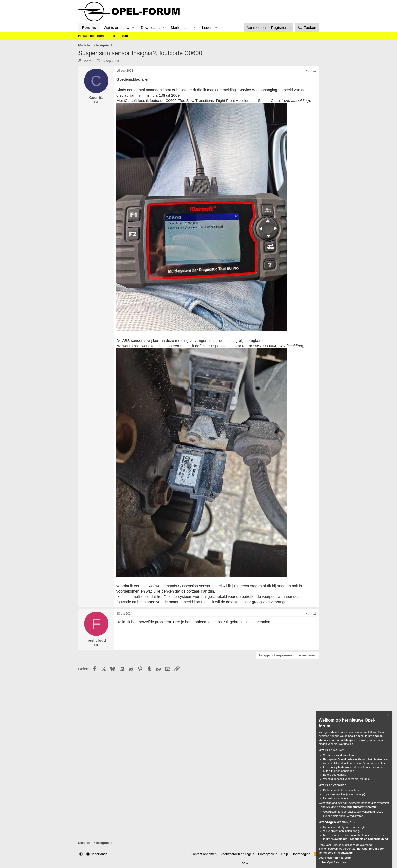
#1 (314, 71)
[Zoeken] (307, 27)
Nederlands (97, 854)
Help (285, 854)
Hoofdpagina (301, 854)
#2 (314, 614)
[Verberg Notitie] (388, 716)
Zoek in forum (118, 36)
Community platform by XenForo (186, 863)
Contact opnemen (204, 854)
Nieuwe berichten (91, 36)
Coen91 (88, 61)
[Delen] (308, 71)
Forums (89, 27)
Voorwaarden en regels (237, 854)
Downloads (150, 27)
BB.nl (245, 863)
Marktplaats (181, 27)
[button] (133, 27)
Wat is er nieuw (116, 27)
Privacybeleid (268, 854)
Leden (207, 27)
